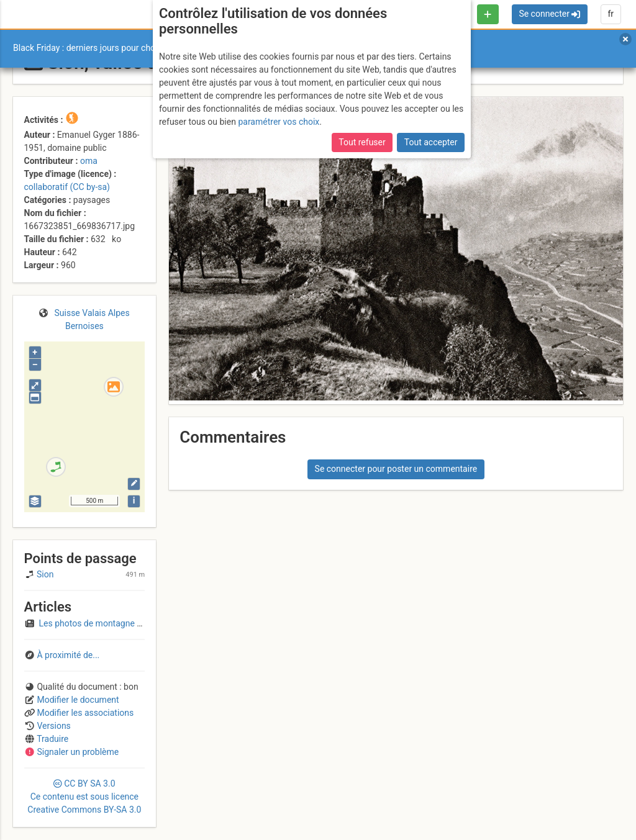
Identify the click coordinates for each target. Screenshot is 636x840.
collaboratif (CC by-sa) (67, 187)
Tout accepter (431, 142)
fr (611, 14)
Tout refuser (362, 142)
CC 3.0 (84, 797)
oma (89, 161)
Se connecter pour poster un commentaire (396, 469)
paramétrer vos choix (279, 122)
